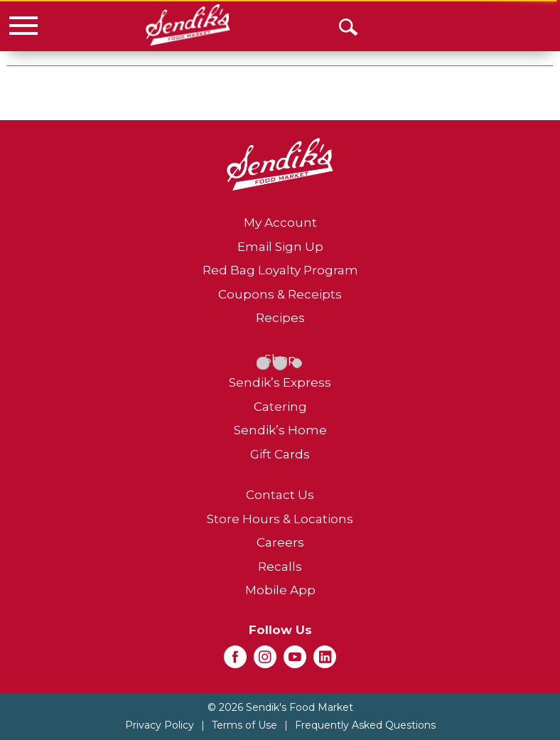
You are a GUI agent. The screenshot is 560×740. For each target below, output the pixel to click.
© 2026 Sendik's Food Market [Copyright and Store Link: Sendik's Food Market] (280, 707)
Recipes (280, 318)
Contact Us (280, 495)
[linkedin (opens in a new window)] (325, 661)
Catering (280, 407)
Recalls (280, 567)
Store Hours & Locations (280, 519)
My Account (280, 222)
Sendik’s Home (280, 430)
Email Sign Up (280, 247)
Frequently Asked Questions (365, 725)
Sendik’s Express (280, 382)
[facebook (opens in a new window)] (235, 661)
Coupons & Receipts (280, 294)
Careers (280, 542)
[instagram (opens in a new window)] (265, 661)
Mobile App (280, 590)
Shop (280, 359)
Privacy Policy (160, 725)
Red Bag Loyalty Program (280, 270)
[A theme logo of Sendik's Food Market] (188, 25)
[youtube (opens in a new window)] (295, 661)
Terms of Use (244, 725)
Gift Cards (280, 454)
